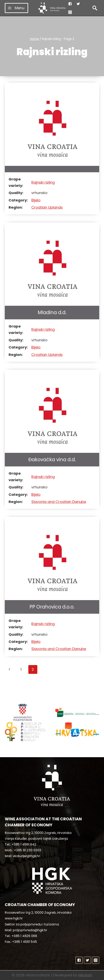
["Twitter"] (78, 4)
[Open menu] (16, 8)
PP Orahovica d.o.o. (52, 607)
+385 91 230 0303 (28, 850)
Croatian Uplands (47, 207)
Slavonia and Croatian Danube (59, 502)
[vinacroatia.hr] (52, 8)
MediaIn (85, 975)
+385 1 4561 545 (25, 942)
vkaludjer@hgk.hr (26, 856)
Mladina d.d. (52, 312)
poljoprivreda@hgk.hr (30, 930)
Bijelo (36, 200)
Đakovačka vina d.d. (52, 460)
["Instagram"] (70, 12)
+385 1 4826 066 (24, 936)
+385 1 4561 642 (24, 844)
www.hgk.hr (14, 918)
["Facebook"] (70, 4)
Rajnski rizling (43, 182)
